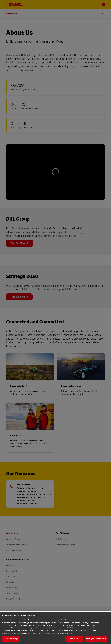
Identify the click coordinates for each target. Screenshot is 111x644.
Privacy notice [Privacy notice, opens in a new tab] (56, 633)
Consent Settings (11, 639)
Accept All (74, 639)
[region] (55, 628)
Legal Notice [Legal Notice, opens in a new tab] (67, 633)
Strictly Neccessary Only (96, 639)
